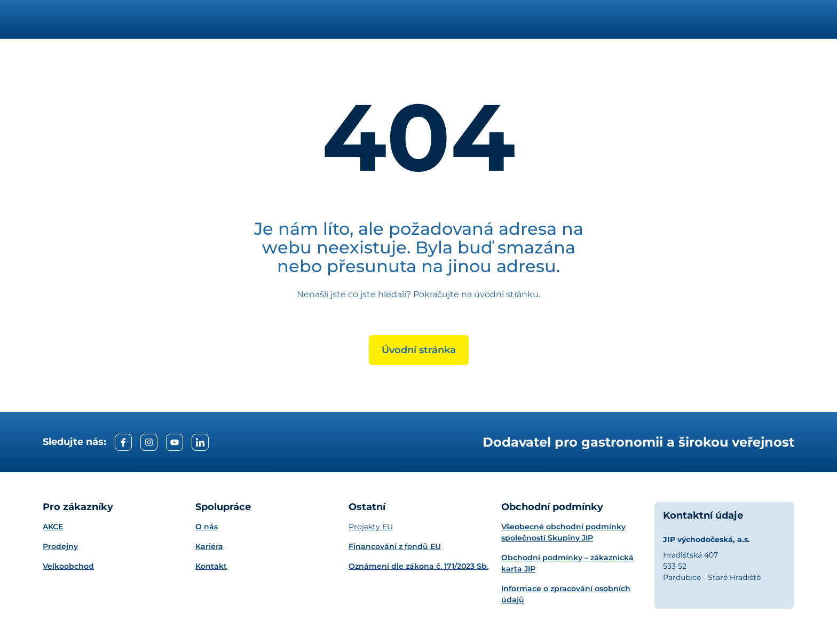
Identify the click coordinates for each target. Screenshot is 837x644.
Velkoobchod (68, 566)
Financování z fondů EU (395, 546)
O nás (207, 527)
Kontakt (211, 566)
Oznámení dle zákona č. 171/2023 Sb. (418, 566)
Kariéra (209, 546)
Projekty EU (371, 527)
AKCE (53, 527)
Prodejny (60, 546)
